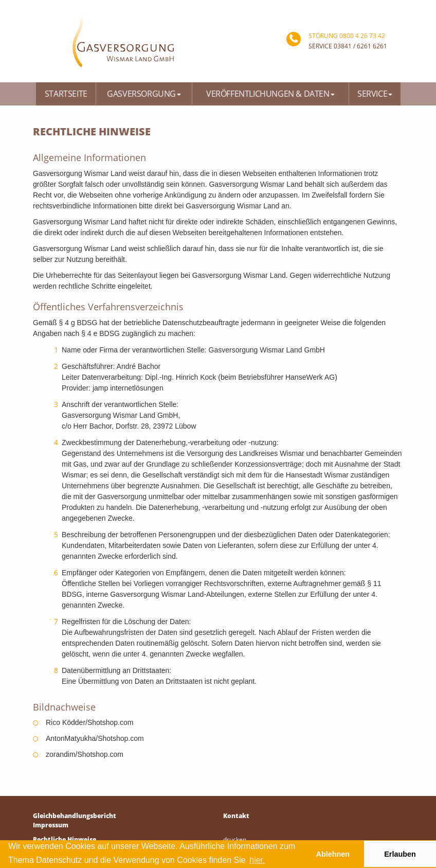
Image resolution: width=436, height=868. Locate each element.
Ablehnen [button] (333, 854)
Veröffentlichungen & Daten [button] (270, 94)
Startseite (66, 94)
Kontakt (236, 816)
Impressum (51, 825)
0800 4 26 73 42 (362, 36)
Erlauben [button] (400, 854)
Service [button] (375, 94)
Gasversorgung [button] (144, 94)
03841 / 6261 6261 (360, 46)
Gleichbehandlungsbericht (75, 816)
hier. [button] (257, 860)
